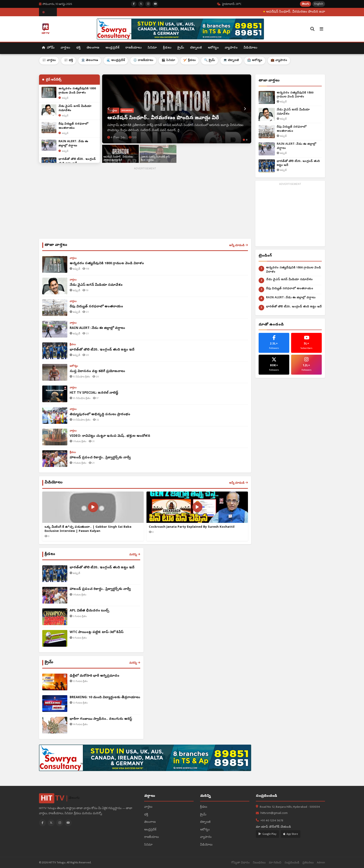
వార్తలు (65, 48)
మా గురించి (275, 863)
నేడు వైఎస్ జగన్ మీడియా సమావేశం (293, 112)
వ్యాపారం (231, 48)
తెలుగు (305, 4)
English (319, 4)
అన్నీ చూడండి (239, 245)
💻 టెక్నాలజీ (231, 60)
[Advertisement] (145, 204)
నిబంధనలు (259, 863)
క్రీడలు (167, 48)
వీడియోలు (250, 48)
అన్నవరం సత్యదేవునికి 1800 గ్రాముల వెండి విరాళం (295, 95)
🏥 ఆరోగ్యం (255, 60)
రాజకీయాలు (133, 48)
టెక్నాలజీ (196, 48)
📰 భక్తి (68, 60)
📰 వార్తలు (49, 60)
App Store (291, 834)
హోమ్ (48, 48)
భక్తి (78, 48)
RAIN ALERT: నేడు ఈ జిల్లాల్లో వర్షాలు (296, 146)
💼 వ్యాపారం (279, 60)
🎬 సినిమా (168, 60)
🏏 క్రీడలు (190, 60)
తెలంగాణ (93, 48)
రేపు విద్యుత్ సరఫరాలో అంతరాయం (292, 129)
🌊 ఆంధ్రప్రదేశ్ (116, 60)
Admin (321, 863)
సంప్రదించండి (292, 863)
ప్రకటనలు (308, 863)
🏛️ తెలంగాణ (90, 60)
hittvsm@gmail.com (274, 813)
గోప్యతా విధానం (240, 863)
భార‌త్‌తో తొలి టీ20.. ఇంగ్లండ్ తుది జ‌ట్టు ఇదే (298, 163)
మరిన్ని (135, 554)
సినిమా (152, 48)
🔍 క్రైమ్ (210, 60)
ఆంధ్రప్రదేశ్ (112, 48)
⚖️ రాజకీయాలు (143, 60)
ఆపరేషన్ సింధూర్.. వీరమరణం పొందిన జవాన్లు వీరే (320, 12)
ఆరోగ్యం (213, 48)
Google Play (267, 834)
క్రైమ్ (181, 48)
